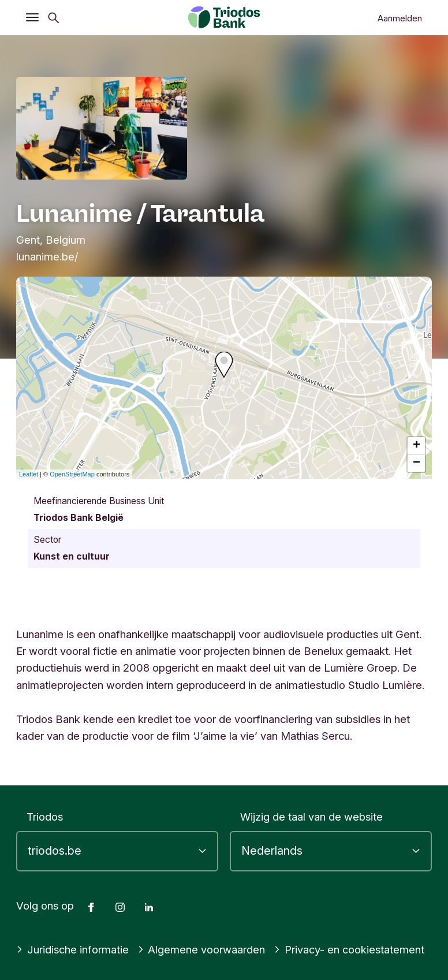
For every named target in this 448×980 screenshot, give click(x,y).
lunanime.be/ (47, 256)
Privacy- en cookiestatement (349, 949)
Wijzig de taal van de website (311, 817)
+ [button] (417, 446)
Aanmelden (400, 18)
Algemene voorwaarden (201, 949)
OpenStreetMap (72, 474)
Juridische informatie (72, 949)
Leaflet (29, 474)
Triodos (45, 817)
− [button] (417, 463)
